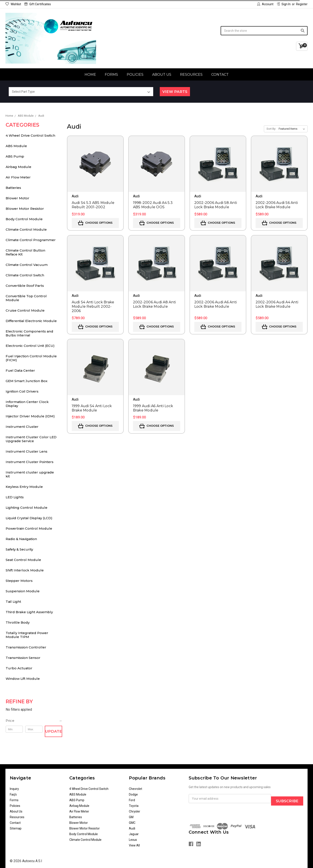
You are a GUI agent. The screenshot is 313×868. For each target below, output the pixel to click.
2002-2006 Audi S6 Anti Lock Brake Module (277, 205)
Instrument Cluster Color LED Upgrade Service (31, 439)
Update (54, 731)
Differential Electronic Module (31, 321)
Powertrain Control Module (29, 528)
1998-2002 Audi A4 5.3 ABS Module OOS (153, 205)
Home (90, 75)
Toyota (134, 806)
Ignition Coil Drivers (22, 391)
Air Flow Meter (18, 177)
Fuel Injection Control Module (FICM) (31, 358)
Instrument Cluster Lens (27, 451)
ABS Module (16, 146)
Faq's (13, 794)
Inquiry (14, 789)
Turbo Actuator (19, 668)
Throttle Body (18, 622)
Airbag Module (18, 167)
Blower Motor (17, 198)
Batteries (13, 188)
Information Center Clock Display (27, 404)
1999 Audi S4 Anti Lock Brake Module (92, 408)
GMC (132, 823)
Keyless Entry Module (24, 487)
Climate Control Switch (25, 275)
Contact (220, 75)
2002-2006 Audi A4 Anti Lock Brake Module (277, 304)
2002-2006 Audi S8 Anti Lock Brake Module (216, 205)
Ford (132, 800)
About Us (162, 75)
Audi (132, 828)
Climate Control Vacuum (27, 265)
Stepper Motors (19, 581)
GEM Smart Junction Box (27, 381)
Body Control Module (24, 219)
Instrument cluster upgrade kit (30, 474)
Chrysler (135, 811)
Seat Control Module (23, 560)
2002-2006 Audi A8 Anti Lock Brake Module (155, 304)
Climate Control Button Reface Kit (25, 252)
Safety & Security (19, 549)
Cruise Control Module (25, 310)
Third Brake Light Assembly (29, 612)
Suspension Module (23, 591)
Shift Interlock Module (25, 570)
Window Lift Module (23, 679)
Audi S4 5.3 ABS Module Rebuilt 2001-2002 (93, 205)
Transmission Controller (26, 647)
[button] (34, 721)
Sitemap (16, 828)
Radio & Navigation (21, 539)
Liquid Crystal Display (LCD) (29, 518)
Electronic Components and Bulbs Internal (29, 333)
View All (134, 845)
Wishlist (13, 4)
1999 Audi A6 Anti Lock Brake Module (153, 408)
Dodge (133, 794)
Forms (111, 75)
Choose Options (95, 223)
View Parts (175, 92)
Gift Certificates (38, 4)
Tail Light (13, 602)
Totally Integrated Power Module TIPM (27, 635)
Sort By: (271, 129)
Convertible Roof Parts (25, 286)
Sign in (284, 4)
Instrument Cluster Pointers (30, 462)
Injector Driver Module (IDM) (30, 416)
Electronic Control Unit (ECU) (30, 346)
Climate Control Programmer (31, 240)
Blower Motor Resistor (25, 209)
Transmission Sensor (23, 658)
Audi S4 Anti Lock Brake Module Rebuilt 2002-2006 (93, 306)
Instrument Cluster (22, 427)
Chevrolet (136, 789)
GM (131, 817)
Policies (135, 75)
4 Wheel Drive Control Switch (30, 135)
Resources (191, 75)
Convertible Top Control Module (26, 298)
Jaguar (134, 834)
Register (302, 4)
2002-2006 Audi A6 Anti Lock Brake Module (216, 304)
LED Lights (15, 497)
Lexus (133, 840)
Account (265, 4)
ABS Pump (15, 156)
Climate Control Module (26, 229)
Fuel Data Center (20, 370)
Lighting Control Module (27, 508)
